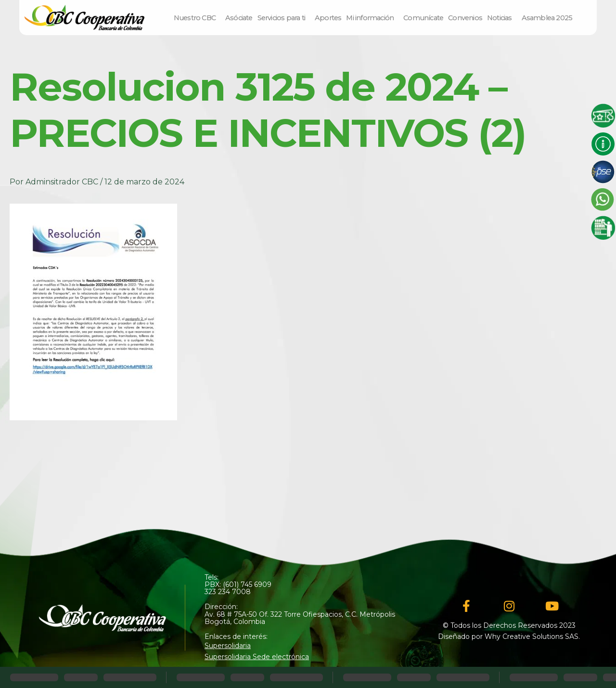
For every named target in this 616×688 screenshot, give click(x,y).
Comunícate (423, 18)
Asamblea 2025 (547, 18)
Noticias (502, 18)
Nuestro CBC (197, 18)
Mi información (372, 18)
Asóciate (239, 18)
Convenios (465, 18)
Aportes (328, 18)
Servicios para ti (284, 18)
